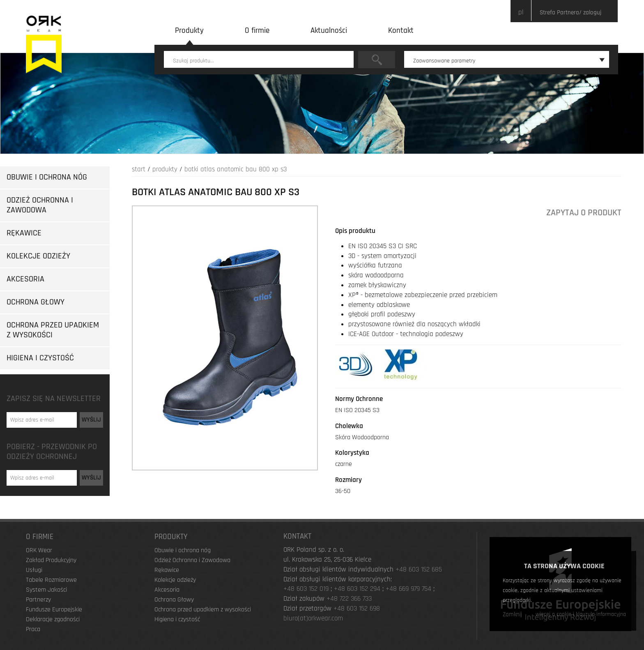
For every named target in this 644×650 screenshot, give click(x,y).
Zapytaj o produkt (584, 213)
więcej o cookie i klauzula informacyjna (581, 614)
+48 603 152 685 (419, 569)
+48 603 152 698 (357, 609)
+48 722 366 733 (349, 599)
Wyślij (91, 420)
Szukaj (377, 60)
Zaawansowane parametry (509, 61)
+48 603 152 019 (306, 589)
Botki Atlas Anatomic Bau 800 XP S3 (236, 169)
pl (521, 12)
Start (139, 169)
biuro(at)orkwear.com (313, 618)
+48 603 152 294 (357, 589)
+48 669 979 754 (408, 589)
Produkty (165, 169)
